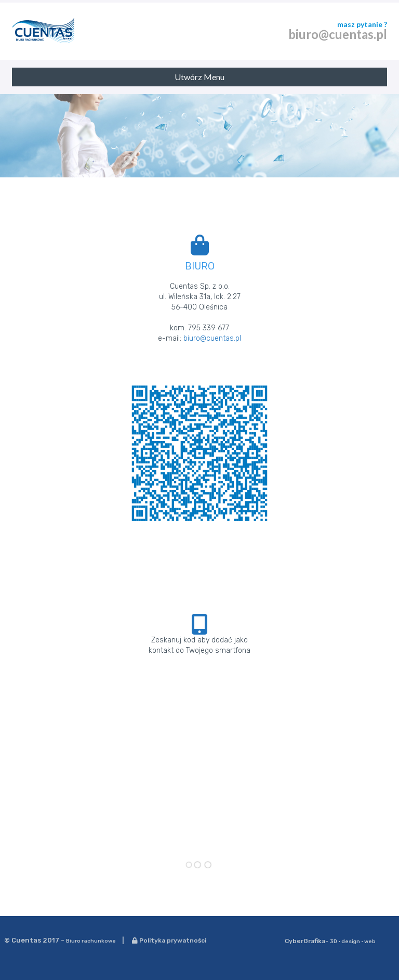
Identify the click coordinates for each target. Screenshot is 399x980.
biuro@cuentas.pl (338, 34)
